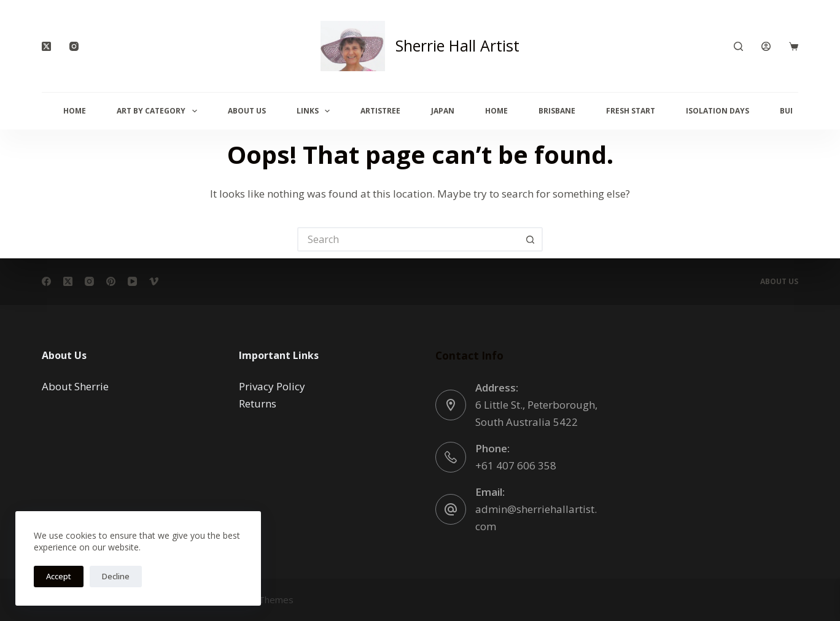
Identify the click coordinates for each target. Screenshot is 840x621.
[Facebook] (46, 281)
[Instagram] (74, 46)
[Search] (738, 46)
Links (316, 111)
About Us (247, 111)
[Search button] (531, 239)
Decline (116, 576)
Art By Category (159, 111)
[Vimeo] (154, 281)
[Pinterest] (111, 281)
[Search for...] (408, 239)
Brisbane (557, 111)
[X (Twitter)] (46, 46)
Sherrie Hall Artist (457, 45)
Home (75, 111)
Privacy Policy (272, 386)
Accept (59, 576)
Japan (443, 111)
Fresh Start (631, 111)
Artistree (380, 111)
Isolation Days (717, 111)
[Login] (766, 46)
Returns (258, 403)
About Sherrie (75, 386)
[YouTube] (132, 281)
